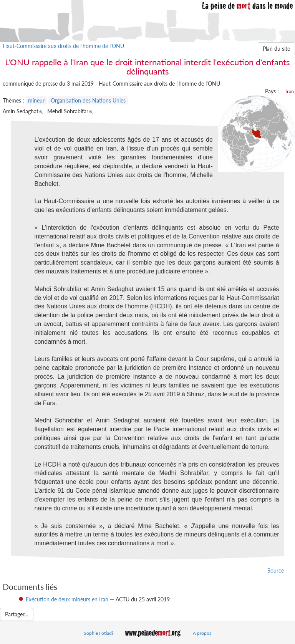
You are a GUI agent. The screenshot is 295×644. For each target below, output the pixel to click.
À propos (202, 633)
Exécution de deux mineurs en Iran (67, 599)
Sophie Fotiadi (98, 633)
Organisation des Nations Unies (88, 100)
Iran (290, 91)
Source (276, 570)
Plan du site (276, 49)
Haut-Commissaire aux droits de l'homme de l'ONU (63, 46)
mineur (36, 100)
